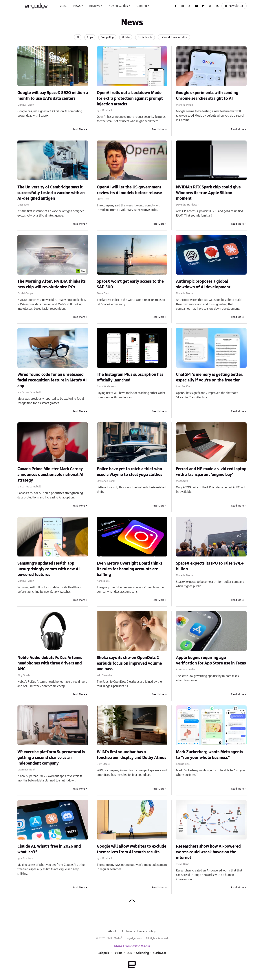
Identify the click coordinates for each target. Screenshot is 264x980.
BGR (129, 953)
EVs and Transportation (174, 37)
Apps (90, 37)
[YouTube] (196, 6)
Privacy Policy (147, 931)
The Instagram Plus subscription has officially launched (130, 377)
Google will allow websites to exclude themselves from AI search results (132, 849)
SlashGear (159, 953)
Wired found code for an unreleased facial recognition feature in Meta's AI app (52, 380)
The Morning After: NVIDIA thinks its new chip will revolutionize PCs (52, 284)
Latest (63, 6)
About (112, 931)
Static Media (114, 938)
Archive (127, 931)
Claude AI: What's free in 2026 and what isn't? (49, 849)
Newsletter (234, 6)
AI (78, 37)
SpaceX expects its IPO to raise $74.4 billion (210, 566)
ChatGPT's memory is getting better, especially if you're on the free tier (210, 377)
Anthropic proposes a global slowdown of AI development (203, 284)
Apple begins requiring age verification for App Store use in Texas (211, 661)
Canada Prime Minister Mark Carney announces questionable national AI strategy (50, 475)
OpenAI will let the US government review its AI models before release (129, 190)
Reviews (95, 6)
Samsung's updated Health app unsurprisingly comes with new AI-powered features (49, 569)
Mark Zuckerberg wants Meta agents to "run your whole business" (210, 755)
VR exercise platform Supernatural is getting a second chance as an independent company (51, 758)
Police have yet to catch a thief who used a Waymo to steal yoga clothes (130, 472)
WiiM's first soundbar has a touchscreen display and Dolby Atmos (132, 755)
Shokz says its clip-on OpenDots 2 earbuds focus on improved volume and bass (129, 663)
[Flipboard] (203, 6)
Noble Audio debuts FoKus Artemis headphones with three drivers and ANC (50, 663)
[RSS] (217, 6)
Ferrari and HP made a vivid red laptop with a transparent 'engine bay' (211, 472)
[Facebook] (175, 6)
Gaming (142, 6)
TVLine (118, 953)
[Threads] (210, 6)
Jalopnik (104, 953)
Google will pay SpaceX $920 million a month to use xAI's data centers (53, 96)
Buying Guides (118, 6)
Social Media (145, 37)
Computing (107, 37)
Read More (79, 129)
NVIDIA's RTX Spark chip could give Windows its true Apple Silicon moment (208, 193)
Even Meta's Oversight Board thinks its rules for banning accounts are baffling (130, 569)
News (77, 6)
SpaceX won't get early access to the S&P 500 (130, 284)
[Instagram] (182, 6)
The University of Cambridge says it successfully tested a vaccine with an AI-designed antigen (51, 193)
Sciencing (143, 953)
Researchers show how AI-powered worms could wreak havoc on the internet (208, 852)
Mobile (126, 37)
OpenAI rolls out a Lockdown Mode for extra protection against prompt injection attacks (130, 98)
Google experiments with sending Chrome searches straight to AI (207, 96)
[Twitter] (189, 6)
